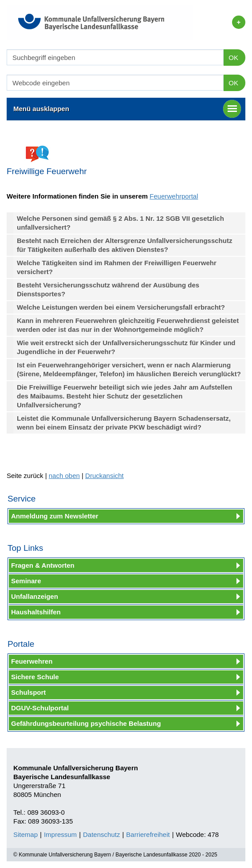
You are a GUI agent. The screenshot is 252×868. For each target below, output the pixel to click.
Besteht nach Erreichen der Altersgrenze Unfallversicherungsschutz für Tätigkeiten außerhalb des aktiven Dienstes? (124, 245)
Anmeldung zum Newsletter (55, 516)
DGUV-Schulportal (40, 708)
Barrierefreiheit (148, 834)
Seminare (26, 581)
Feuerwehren (32, 661)
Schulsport (28, 692)
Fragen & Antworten (43, 565)
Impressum (60, 834)
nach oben (64, 476)
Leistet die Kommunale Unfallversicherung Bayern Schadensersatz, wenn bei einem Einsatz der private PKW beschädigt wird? (124, 423)
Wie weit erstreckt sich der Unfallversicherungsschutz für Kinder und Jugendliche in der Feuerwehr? (126, 347)
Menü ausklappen (127, 109)
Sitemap (26, 834)
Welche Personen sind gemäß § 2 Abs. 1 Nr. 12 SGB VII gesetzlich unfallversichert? (120, 223)
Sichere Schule (35, 677)
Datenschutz (101, 834)
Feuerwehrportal (174, 196)
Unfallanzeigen (35, 596)
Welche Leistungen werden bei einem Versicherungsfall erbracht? (121, 307)
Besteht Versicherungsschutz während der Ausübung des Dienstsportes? (108, 289)
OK (233, 58)
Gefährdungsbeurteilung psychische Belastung (86, 723)
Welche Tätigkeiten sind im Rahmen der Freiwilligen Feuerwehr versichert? (117, 267)
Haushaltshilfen (36, 612)
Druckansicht (104, 476)
